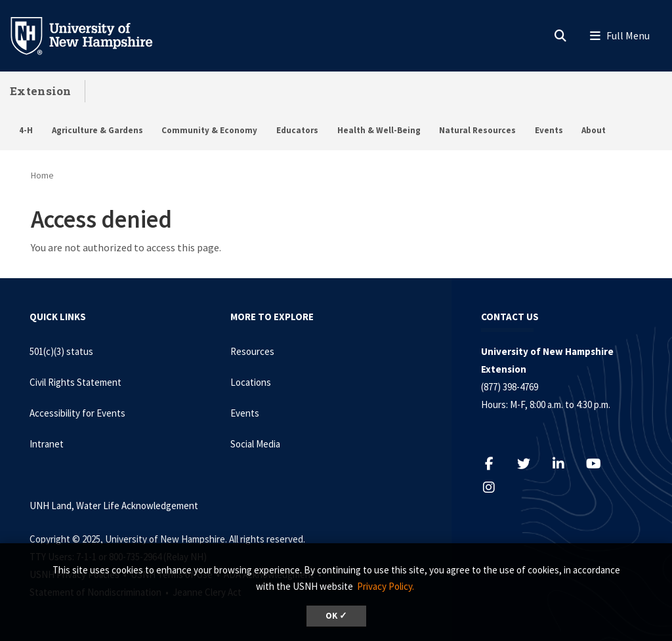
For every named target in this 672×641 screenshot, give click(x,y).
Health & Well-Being (379, 130)
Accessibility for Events (77, 413)
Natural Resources (477, 130)
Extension (41, 91)
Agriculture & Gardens (97, 130)
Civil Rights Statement (75, 382)
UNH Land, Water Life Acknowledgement (114, 506)
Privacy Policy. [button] (386, 586)
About (594, 130)
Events (549, 130)
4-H (26, 130)
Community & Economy (209, 130)
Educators (297, 130)
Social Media (255, 444)
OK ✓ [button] (336, 616)
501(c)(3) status (61, 351)
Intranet (47, 444)
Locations (251, 382)
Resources (252, 351)
